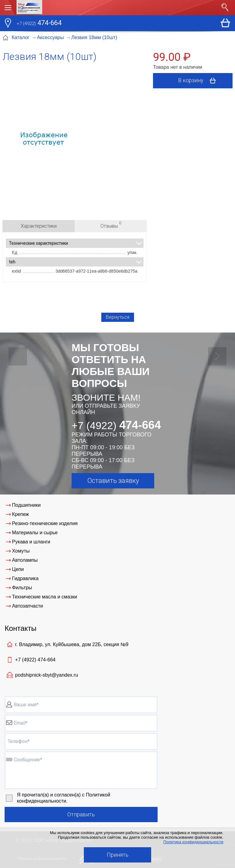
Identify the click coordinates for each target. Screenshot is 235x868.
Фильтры (22, 588)
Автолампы (25, 560)
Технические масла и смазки (45, 597)
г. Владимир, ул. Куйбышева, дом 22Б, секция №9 (72, 644)
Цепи (18, 569)
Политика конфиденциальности (193, 842)
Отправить (81, 814)
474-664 (39, 24)
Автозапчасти (27, 606)
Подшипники (26, 505)
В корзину (199, 81)
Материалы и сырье (35, 533)
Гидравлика (25, 578)
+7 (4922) (35, 660)
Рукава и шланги (31, 542)
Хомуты (21, 551)
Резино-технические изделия (45, 523)
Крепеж (20, 514)
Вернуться (118, 317)
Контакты (21, 628)
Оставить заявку (113, 481)
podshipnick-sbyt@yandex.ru (47, 675)
